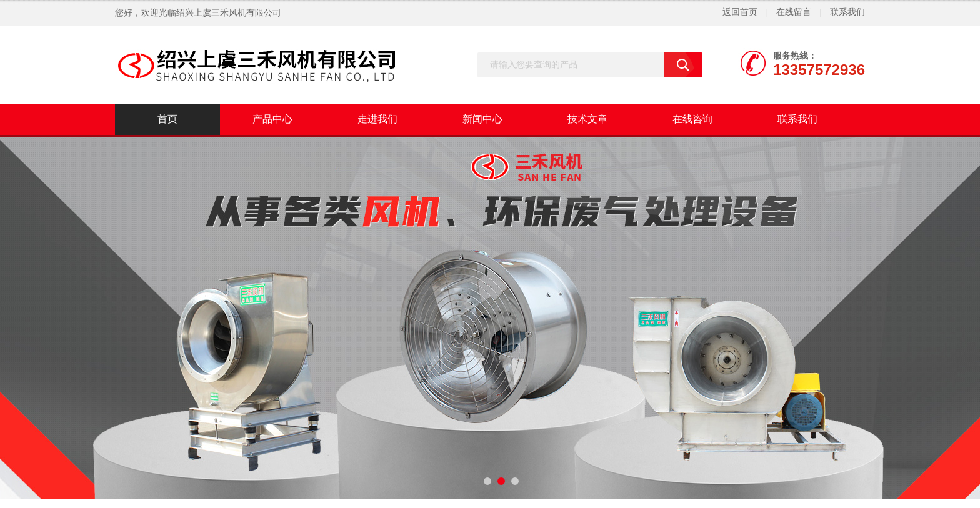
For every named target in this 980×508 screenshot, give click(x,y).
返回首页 (740, 12)
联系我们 (847, 12)
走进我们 (377, 119)
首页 (167, 119)
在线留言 (794, 12)
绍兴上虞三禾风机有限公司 (229, 13)
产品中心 (272, 119)
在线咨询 (692, 119)
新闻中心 (482, 119)
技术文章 (587, 119)
